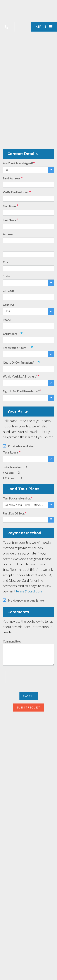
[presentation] (29, 677)
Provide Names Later (21, 446)
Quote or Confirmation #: (19, 363)
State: (7, 276)
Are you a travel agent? (18, 163)
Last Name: (10, 220)
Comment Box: (12, 641)
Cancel (29, 696)
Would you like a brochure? (20, 376)
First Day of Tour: (14, 513)
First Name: (10, 206)
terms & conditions (29, 591)
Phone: (7, 320)
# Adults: (8, 473)
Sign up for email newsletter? (21, 391)
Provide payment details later (26, 600)
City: (6, 262)
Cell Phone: (10, 334)
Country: (8, 305)
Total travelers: (13, 467)
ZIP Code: (9, 291)
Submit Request (28, 707)
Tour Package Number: (17, 498)
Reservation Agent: (15, 348)
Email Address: (12, 178)
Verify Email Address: (16, 192)
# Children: (9, 478)
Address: (9, 234)
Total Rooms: (11, 452)
